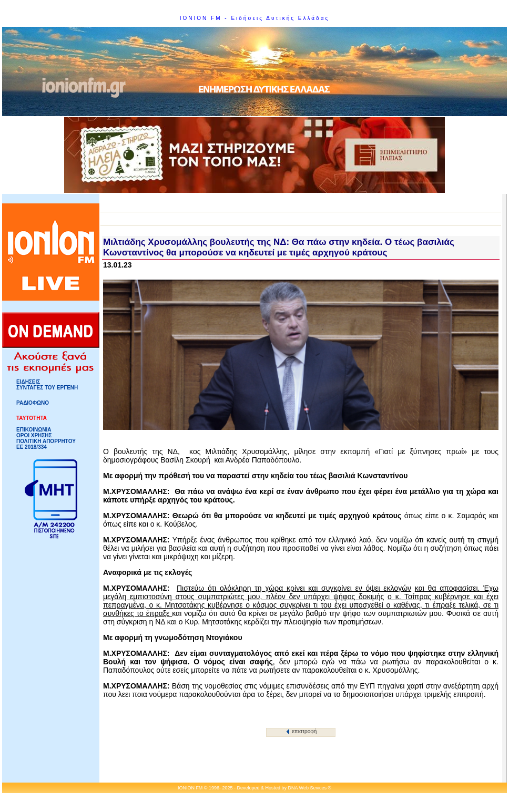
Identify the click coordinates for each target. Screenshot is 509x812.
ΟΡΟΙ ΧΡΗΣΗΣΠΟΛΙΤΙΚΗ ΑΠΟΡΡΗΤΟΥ (46, 438)
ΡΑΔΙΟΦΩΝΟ (33, 403)
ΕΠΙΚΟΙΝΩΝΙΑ (34, 430)
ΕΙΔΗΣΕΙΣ (28, 382)
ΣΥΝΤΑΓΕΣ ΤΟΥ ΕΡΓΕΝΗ (47, 388)
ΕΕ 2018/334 (32, 447)
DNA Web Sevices (307, 788)
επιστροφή (302, 731)
